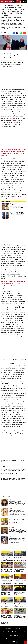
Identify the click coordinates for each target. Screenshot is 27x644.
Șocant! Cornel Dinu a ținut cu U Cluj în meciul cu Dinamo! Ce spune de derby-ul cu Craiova (6, 570)
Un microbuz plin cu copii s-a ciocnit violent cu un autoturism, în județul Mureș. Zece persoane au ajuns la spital (6, 605)
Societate (11, 527)
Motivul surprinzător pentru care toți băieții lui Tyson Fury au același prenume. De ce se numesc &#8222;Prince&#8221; (13, 479)
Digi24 (15, 120)
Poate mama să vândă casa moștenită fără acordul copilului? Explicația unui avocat (6, 582)
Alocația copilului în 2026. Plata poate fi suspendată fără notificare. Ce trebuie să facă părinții (20, 570)
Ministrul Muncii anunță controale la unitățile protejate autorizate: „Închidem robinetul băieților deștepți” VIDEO (17, 531)
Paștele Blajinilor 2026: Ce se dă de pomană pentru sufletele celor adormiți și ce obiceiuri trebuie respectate (17, 540)
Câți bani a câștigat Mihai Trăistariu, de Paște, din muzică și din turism (7, 616)
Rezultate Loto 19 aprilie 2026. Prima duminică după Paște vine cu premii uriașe (17, 521)
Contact (3, 632)
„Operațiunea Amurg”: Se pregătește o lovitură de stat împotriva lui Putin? (20, 582)
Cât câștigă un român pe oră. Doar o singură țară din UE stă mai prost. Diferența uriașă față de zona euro (13, 470)
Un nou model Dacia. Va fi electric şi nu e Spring (20, 594)
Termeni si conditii (19, 628)
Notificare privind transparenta (13, 639)
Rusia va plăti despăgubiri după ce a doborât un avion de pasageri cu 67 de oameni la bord (20, 616)
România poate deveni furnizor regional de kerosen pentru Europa (7, 559)
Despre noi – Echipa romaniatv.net (17, 632)
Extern (11, 509)
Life (10, 499)
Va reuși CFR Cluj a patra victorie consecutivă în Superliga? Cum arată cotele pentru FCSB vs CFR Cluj (6, 622)
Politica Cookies (7, 628)
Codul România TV (13, 635)
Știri (10, 518)
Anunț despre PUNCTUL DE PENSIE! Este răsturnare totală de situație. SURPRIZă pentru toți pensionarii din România (12, 474)
